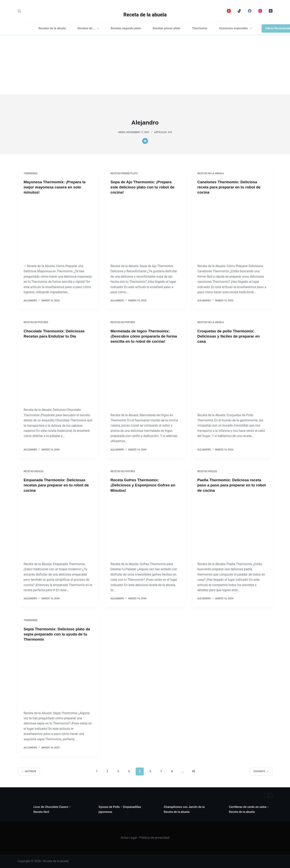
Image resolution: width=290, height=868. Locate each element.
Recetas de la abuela (52, 28)
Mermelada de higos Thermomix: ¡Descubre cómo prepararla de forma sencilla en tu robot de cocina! (145, 336)
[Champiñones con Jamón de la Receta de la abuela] (154, 809)
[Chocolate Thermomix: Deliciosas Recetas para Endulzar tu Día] (58, 373)
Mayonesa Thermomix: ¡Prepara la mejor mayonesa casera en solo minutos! (56, 187)
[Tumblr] (271, 11)
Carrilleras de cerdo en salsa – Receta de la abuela (249, 809)
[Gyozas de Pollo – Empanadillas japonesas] (89, 809)
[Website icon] (145, 141)
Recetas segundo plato (126, 28)
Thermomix (200, 28)
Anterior (29, 771)
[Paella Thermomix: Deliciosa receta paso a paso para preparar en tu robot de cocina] (232, 527)
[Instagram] (260, 11)
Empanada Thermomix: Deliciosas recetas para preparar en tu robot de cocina (58, 485)
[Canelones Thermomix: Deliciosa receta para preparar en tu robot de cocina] (232, 229)
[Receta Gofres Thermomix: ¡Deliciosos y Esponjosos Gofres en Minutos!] (145, 527)
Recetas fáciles (34, 471)
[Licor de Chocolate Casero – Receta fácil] (24, 809)
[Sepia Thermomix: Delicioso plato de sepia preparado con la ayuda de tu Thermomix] (58, 676)
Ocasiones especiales (236, 28)
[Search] (19, 11)
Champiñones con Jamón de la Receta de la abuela (184, 809)
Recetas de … (89, 28)
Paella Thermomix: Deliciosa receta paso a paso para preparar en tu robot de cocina (231, 485)
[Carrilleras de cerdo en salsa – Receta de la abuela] (219, 809)
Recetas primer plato (167, 28)
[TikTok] (239, 11)
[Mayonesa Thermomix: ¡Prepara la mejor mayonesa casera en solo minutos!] (58, 229)
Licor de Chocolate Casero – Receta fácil (52, 809)
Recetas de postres (36, 322)
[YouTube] (229, 11)
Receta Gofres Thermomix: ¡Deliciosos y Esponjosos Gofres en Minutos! (144, 485)
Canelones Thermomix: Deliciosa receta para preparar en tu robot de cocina (230, 187)
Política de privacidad (154, 838)
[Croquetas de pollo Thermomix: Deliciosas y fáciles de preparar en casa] (232, 378)
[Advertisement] (145, 65)
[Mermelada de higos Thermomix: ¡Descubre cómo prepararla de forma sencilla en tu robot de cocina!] (145, 378)
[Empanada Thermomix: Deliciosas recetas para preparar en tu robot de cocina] (58, 527)
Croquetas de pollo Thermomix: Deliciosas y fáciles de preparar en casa (230, 336)
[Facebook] (250, 11)
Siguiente (261, 771)
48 (193, 771)
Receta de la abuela (145, 15)
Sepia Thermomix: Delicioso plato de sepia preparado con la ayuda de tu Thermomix (57, 634)
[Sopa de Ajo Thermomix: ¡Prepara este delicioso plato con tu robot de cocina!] (145, 229)
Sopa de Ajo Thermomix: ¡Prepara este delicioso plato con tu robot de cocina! (144, 187)
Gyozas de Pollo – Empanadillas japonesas (120, 809)
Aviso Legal (129, 838)
